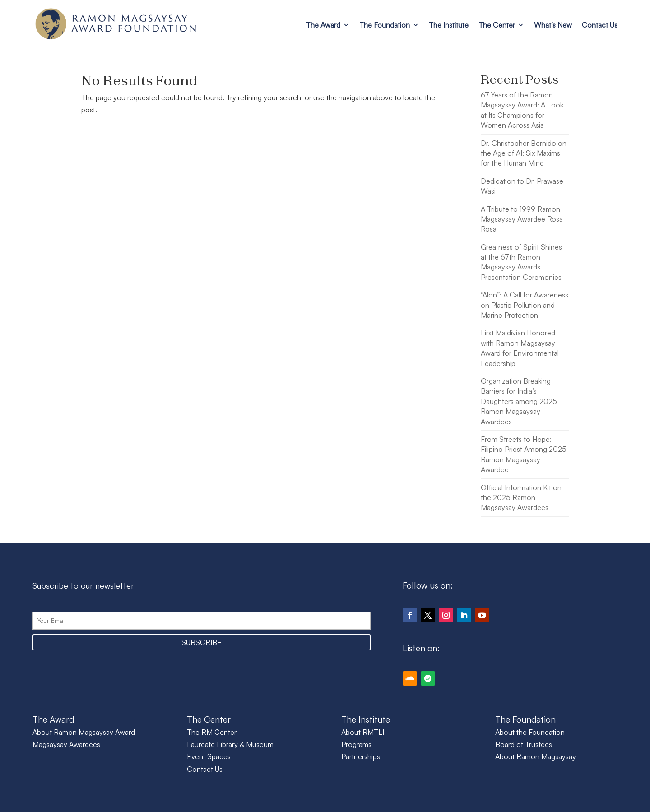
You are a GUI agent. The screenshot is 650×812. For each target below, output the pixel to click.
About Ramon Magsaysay (536, 756)
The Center (497, 25)
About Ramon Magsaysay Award (84, 732)
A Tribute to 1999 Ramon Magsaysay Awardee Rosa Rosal (522, 219)
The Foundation (385, 25)
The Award (323, 25)
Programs (356, 744)
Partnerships (361, 756)
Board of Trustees (524, 744)
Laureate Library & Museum (230, 744)
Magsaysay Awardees (66, 744)
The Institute (449, 25)
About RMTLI (363, 732)
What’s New (553, 25)
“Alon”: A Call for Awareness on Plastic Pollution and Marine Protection (525, 305)
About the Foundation (530, 732)
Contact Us (600, 25)
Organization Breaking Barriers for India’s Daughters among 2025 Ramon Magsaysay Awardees (519, 401)
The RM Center (212, 732)
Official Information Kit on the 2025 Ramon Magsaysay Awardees (521, 498)
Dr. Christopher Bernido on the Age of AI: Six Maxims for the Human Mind (524, 153)
